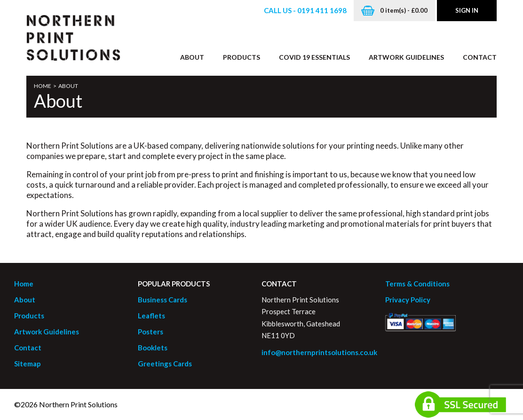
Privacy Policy (408, 300)
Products (242, 57)
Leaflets (151, 316)
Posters (151, 332)
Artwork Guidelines (406, 57)
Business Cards (162, 300)
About (192, 57)
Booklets (153, 348)
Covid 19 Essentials (314, 57)
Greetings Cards (165, 364)
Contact (480, 57)
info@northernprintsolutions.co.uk (319, 352)
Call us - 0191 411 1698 (305, 10)
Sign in (467, 10)
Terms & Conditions (417, 284)
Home (43, 86)
